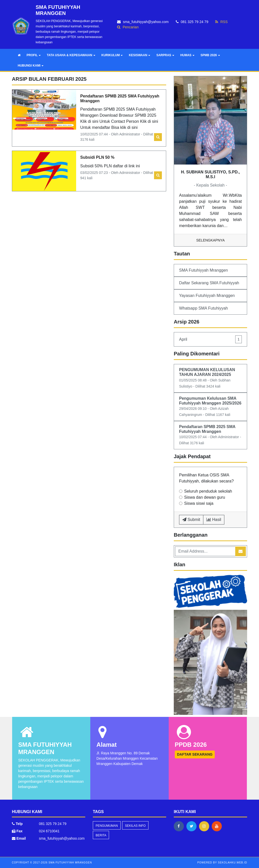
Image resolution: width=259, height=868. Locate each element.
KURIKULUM (112, 55)
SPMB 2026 (210, 55)
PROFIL (34, 55)
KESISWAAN (139, 55)
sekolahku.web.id (233, 863)
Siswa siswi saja (199, 503)
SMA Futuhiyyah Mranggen (203, 270)
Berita (101, 835)
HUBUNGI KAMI (31, 66)
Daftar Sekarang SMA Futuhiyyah (209, 283)
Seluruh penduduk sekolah (208, 491)
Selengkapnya (211, 240)
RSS (221, 22)
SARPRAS (165, 55)
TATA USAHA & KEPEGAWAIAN (71, 55)
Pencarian (128, 27)
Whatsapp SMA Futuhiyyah (203, 308)
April (210, 339)
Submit (191, 520)
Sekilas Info (135, 826)
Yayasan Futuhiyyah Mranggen (207, 296)
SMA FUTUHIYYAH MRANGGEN (70, 863)
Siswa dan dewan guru (205, 497)
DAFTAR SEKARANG (195, 754)
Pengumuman (107, 826)
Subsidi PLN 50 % (97, 157)
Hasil (214, 520)
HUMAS (187, 55)
